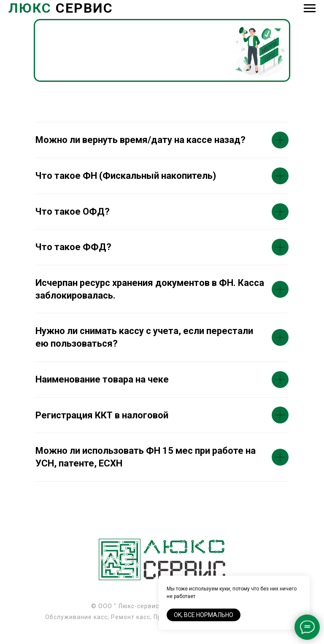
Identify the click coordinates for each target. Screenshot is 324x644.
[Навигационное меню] (310, 8)
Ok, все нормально (204, 615)
